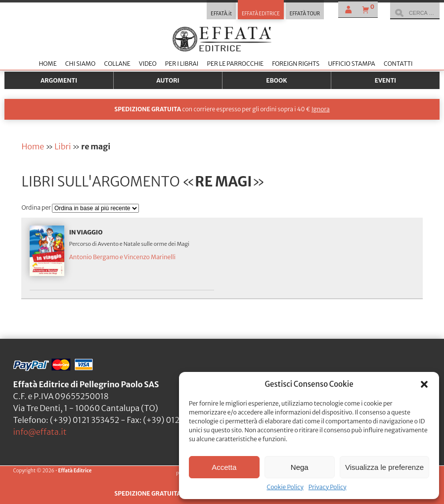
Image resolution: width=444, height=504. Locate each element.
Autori (168, 80)
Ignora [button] (321, 109)
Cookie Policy (285, 487)
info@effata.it (40, 432)
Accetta (224, 467)
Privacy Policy (328, 487)
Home (47, 64)
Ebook (276, 80)
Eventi (386, 80)
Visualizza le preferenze (384, 467)
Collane (117, 64)
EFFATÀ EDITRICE (261, 14)
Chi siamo (80, 64)
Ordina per (37, 207)
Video (148, 64)
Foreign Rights (296, 64)
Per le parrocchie (235, 64)
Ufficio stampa (351, 64)
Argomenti (59, 80)
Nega (300, 467)
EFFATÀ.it (221, 14)
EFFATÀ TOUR (305, 14)
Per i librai (182, 64)
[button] (424, 384)
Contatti (398, 64)
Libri (63, 146)
